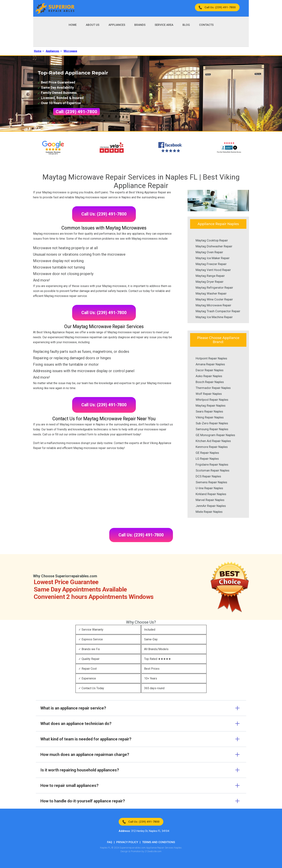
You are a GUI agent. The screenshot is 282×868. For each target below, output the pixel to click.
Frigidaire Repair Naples (212, 465)
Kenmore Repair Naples (212, 447)
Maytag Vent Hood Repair (213, 270)
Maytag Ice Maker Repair (213, 258)
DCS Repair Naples (208, 476)
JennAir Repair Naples (211, 506)
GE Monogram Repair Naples (215, 435)
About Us (93, 25)
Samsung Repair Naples (212, 429)
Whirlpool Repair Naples (212, 400)
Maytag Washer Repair (211, 293)
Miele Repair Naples (209, 512)
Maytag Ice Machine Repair (214, 317)
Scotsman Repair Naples (213, 470)
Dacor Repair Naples (210, 370)
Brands (140, 25)
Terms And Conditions (159, 842)
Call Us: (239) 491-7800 (220, 7)
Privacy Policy (127, 842)
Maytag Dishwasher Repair (214, 246)
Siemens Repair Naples (211, 482)
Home (73, 25)
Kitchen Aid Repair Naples (213, 441)
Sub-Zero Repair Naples (212, 423)
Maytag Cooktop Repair (212, 240)
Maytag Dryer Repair (210, 282)
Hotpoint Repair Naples (211, 358)
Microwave (70, 51)
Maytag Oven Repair (209, 252)
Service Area (164, 25)
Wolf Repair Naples (209, 394)
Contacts (206, 25)
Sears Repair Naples (209, 411)
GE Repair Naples (207, 453)
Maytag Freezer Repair (211, 264)
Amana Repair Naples (210, 364)
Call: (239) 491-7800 (76, 112)
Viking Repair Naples (210, 417)
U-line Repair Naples (209, 488)
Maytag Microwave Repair (213, 305)
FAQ (110, 842)
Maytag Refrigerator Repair (214, 288)
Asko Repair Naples (209, 376)
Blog (186, 25)
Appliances (117, 25)
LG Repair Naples (207, 459)
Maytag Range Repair (210, 276)
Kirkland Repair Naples (211, 494)
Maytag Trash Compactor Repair (218, 311)
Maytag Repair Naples (211, 406)
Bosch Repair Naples (210, 382)
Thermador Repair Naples (213, 388)
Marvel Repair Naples (210, 500)
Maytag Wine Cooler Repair (214, 299)
